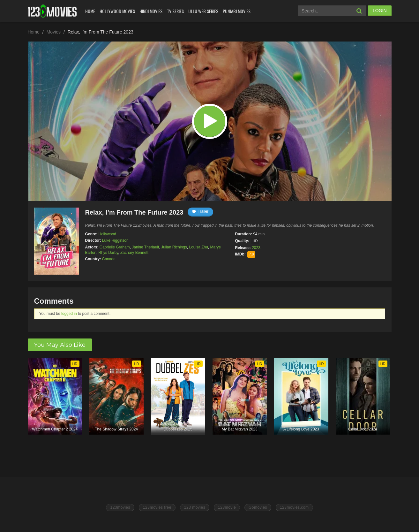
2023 (256, 248)
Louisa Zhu (198, 247)
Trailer (201, 211)
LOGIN (380, 11)
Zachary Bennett (134, 253)
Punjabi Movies (237, 11)
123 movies (195, 507)
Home (90, 11)
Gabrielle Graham (115, 247)
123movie (227, 507)
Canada (109, 259)
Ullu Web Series (203, 11)
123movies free (157, 507)
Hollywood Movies (117, 11)
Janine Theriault (145, 247)
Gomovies (258, 507)
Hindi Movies (151, 11)
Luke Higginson (115, 240)
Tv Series (175, 11)
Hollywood (107, 234)
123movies (120, 507)
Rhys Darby (108, 253)
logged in (69, 314)
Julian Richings (174, 247)
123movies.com (294, 507)
